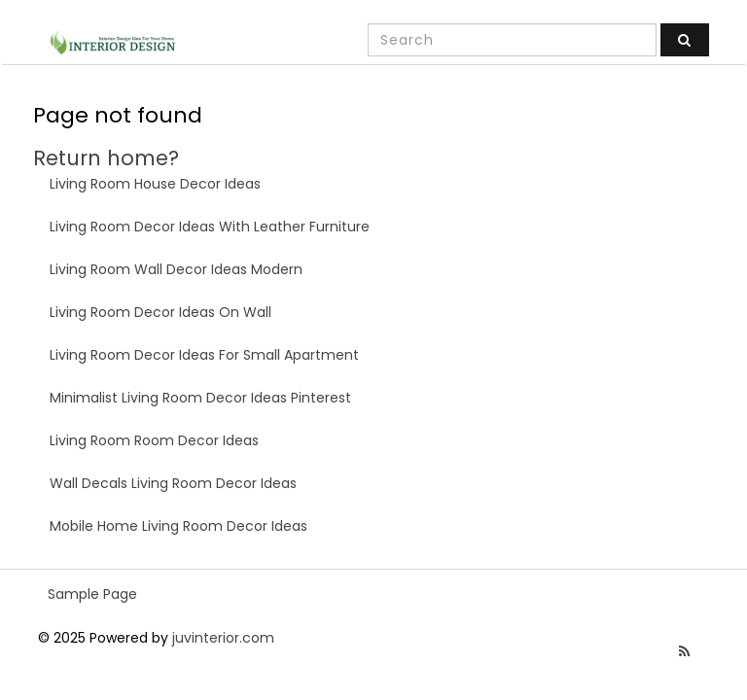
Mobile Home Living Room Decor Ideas (178, 526)
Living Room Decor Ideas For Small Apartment (204, 355)
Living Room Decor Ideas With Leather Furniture (210, 227)
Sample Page (92, 594)
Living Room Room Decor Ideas (154, 440)
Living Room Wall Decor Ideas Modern (176, 269)
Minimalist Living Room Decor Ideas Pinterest (200, 398)
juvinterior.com (223, 638)
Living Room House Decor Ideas (155, 184)
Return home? (106, 158)
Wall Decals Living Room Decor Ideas (173, 483)
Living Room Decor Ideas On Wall (160, 312)
